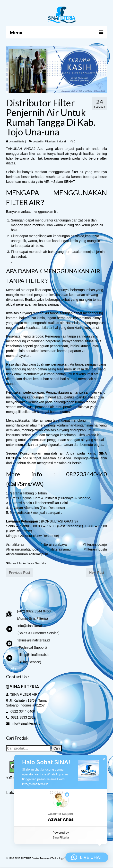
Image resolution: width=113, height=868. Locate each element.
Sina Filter (41, 563)
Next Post (97, 573)
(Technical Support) (32, 647)
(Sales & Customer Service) (39, 633)
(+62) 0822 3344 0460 (34, 611)
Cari (57, 748)
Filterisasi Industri (55, 141)
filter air (12, 563)
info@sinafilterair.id (32, 626)
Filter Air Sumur (26, 563)
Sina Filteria (61, 837)
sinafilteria (18, 141)
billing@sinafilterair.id (34, 655)
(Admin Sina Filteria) (32, 618)
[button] (61, 808)
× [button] (104, 759)
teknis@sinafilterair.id (34, 640)
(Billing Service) (29, 662)
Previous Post (19, 573)
